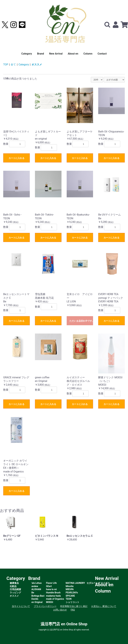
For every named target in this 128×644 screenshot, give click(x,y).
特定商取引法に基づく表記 (74, 606)
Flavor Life (51, 583)
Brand (40, 54)
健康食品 (14, 583)
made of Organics (55, 599)
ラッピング (15, 593)
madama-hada (53, 596)
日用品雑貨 (15, 589)
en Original (37, 602)
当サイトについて (21, 606)
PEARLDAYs (72, 593)
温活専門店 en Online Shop (64, 624)
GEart (49, 586)
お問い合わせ (60, 610)
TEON (69, 599)
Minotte (70, 586)
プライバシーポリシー (45, 606)
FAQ (73, 610)
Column (88, 54)
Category (27, 54)
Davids (35, 599)
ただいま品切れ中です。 (81, 321)
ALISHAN (36, 589)
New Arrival (56, 54)
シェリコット (72, 602)
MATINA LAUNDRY (75, 583)
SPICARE (70, 596)
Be (33, 593)
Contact (102, 54)
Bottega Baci (38, 596)
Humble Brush (53, 593)
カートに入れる (17, 158)
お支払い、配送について (104, 606)
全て (13, 65)
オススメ (37, 65)
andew (35, 586)
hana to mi (51, 589)
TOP (6, 65)
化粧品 (13, 586)
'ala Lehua (36, 583)
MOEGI (50, 602)
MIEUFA (70, 589)
